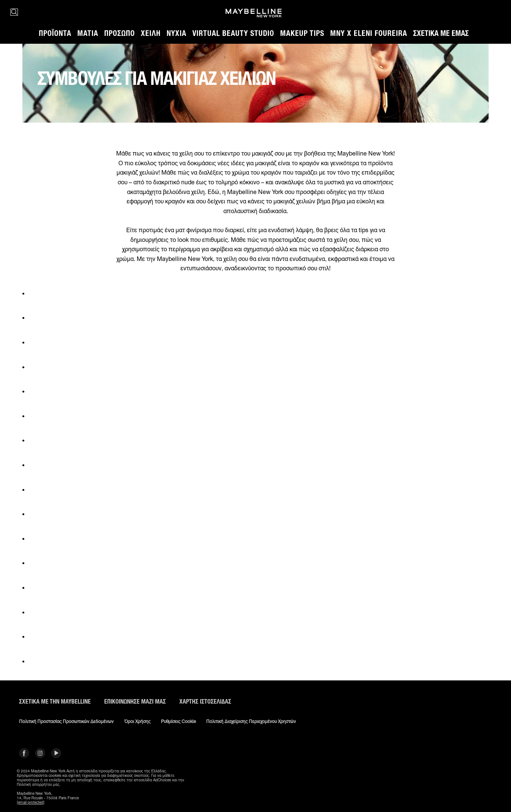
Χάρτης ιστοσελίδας (205, 702)
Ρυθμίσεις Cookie (178, 722)
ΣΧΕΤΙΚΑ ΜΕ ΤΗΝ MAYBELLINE (55, 702)
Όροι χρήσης (137, 722)
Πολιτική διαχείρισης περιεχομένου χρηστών (251, 722)
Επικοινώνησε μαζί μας (135, 702)
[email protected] (31, 802)
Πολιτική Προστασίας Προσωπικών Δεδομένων (66, 722)
